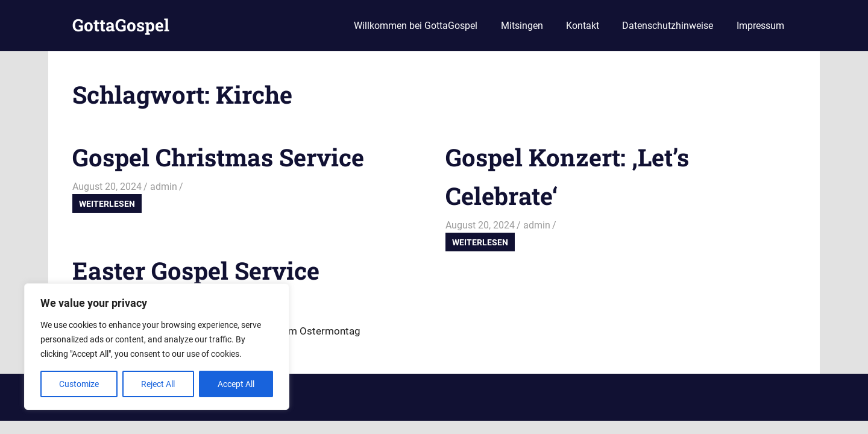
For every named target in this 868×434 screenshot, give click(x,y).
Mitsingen (522, 26)
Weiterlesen (107, 204)
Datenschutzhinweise (668, 26)
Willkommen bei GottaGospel (416, 26)
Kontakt (583, 26)
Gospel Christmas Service (218, 157)
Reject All (158, 384)
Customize (79, 384)
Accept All (236, 384)
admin (164, 187)
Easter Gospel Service (196, 270)
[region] (157, 347)
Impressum (760, 26)
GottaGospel (121, 25)
